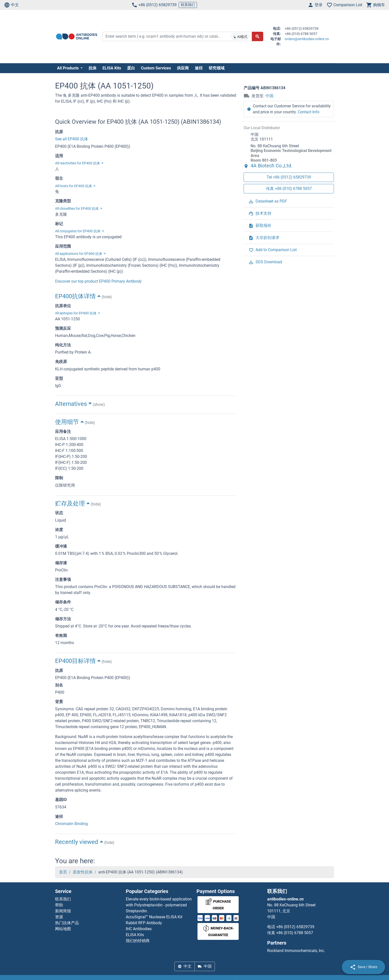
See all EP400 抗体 (72, 139)
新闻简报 (63, 911)
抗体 (93, 68)
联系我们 (188, 5)
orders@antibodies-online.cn (307, 39)
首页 (63, 872)
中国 (269, 96)
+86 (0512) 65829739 (154, 5)
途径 (199, 68)
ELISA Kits (112, 68)
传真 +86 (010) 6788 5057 (289, 189)
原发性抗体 (83, 872)
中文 (11, 5)
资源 (59, 917)
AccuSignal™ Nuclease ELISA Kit (154, 917)
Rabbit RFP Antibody (144, 923)
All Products (68, 68)
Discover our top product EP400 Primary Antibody (98, 281)
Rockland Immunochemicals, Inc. (296, 951)
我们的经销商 (138, 941)
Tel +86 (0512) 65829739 (289, 177)
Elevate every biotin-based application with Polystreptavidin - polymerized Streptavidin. (159, 905)
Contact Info (308, 112)
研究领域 (217, 68)
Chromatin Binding (71, 824)
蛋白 (131, 68)
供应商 (183, 68)
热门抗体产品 (67, 923)
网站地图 (63, 929)
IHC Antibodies (139, 929)
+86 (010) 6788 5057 (295, 933)
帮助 (59, 905)
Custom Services (156, 68)
